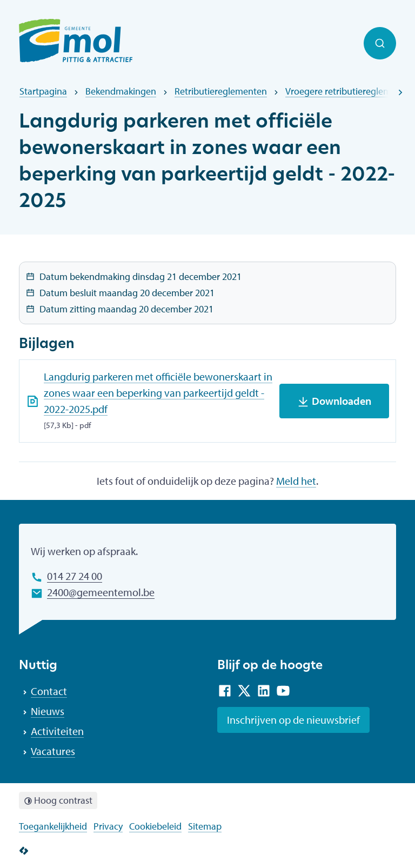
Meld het (296, 481)
